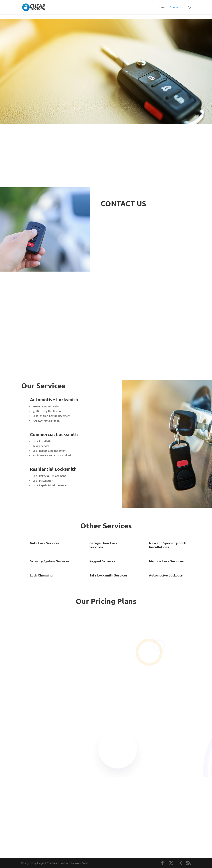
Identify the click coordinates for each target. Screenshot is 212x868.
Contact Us (177, 7)
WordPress (81, 863)
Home (161, 7)
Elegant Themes (47, 863)
